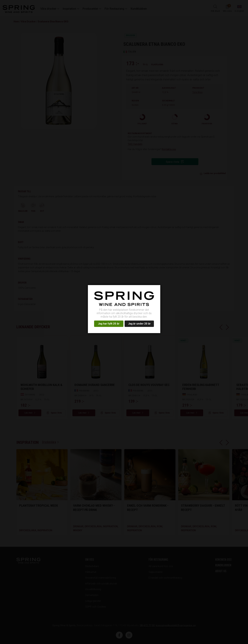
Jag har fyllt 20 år (109, 324)
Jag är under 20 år (139, 324)
